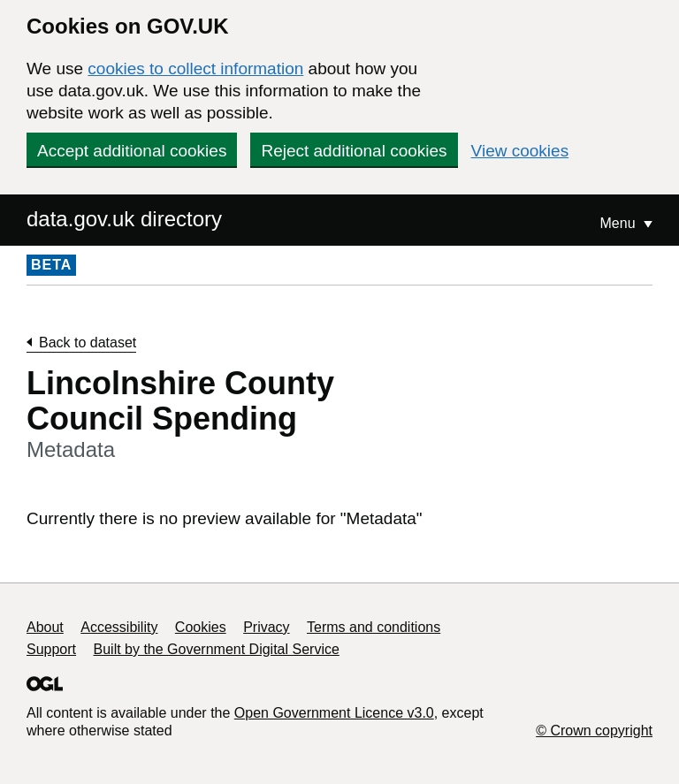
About (45, 627)
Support (51, 649)
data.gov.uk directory (124, 219)
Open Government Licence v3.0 (334, 713)
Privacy (266, 627)
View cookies (520, 151)
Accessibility (119, 627)
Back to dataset (88, 343)
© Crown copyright (594, 731)
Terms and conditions (374, 627)
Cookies (201, 627)
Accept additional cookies (132, 151)
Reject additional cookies (354, 151)
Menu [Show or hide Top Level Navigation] (620, 223)
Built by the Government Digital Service (217, 649)
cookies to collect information (195, 69)
